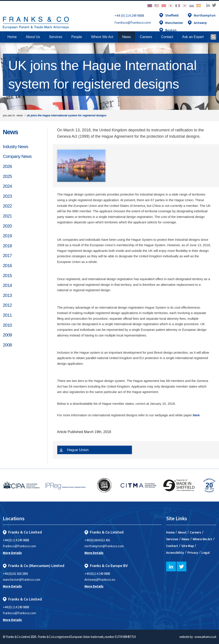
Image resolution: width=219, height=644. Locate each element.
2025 (7, 176)
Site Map (188, 546)
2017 (7, 256)
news (19, 115)
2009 (7, 335)
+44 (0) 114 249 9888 (129, 15)
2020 (7, 226)
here (196, 415)
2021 (7, 216)
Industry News (15, 147)
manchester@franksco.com (22, 580)
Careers (195, 532)
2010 (7, 325)
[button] (167, 37)
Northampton (205, 15)
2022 (7, 206)
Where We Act (202, 539)
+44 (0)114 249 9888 (97, 574)
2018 (7, 246)
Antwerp (200, 23)
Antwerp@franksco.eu (100, 580)
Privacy (193, 553)
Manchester (174, 23)
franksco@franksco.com (133, 22)
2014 (7, 285)
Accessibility (175, 553)
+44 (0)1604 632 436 (97, 540)
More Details (12, 553)
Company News (17, 156)
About (182, 532)
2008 (7, 345)
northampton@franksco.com (104, 546)
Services (172, 539)
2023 (7, 196)
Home (12, 37)
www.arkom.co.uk (205, 637)
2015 (7, 276)
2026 (7, 166)
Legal (206, 553)
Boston (171, 30)
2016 (7, 266)
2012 (7, 305)
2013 (7, 295)
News (10, 132)
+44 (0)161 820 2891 (16, 574)
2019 (7, 236)
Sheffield (172, 15)
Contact (172, 546)
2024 (7, 186)
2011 (7, 315)
